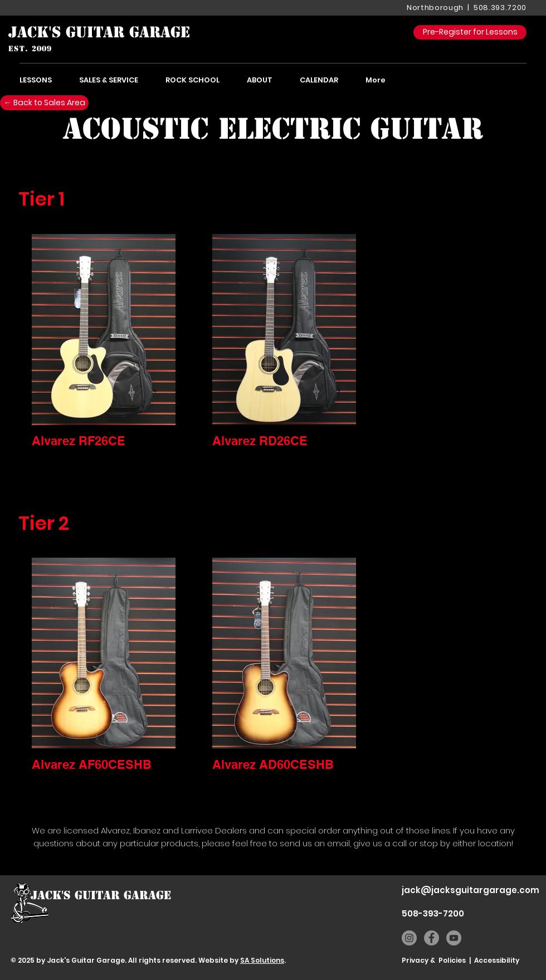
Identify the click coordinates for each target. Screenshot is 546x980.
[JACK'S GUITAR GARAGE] (99, 33)
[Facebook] (432, 938)
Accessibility (497, 960)
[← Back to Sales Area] (44, 103)
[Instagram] (409, 938)
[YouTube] (454, 938)
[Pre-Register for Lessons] (470, 32)
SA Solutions (262, 960)
